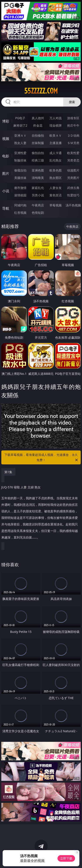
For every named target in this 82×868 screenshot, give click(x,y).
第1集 (8, 472)
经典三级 (38, 160)
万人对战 (56, 118)
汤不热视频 (73, 205)
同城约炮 (20, 205)
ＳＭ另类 (73, 143)
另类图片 (73, 178)
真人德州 (38, 118)
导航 (6, 208)
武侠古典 (73, 188)
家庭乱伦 (38, 188)
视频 (6, 139)
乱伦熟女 (56, 160)
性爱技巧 (73, 195)
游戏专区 (73, 118)
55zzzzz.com (41, 91)
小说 (6, 191)
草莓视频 (56, 205)
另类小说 (38, 195)
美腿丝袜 (20, 178)
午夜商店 (38, 205)
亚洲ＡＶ (20, 135)
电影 (6, 156)
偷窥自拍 (20, 170)
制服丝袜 (20, 160)
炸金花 (38, 125)
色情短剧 (38, 213)
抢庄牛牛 (73, 125)
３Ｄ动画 (73, 135)
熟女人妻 (20, 143)
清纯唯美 (38, 178)
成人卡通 (56, 153)
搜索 (72, 102)
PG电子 (20, 118)
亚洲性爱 (20, 153)
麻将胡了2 (20, 125)
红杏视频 (20, 213)
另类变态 (73, 160)
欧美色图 (56, 170)
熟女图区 (56, 178)
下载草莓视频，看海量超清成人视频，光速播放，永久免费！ (42, 458)
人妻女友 (56, 188)
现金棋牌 (56, 125)
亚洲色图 (38, 170)
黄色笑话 (56, 195)
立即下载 (66, 858)
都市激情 (20, 188)
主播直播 (56, 143)
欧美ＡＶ (56, 135)
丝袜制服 (38, 143)
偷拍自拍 (38, 153)
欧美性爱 (73, 153)
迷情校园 (20, 195)
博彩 (6, 121)
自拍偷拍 (38, 135)
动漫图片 (73, 170)
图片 (6, 173)
